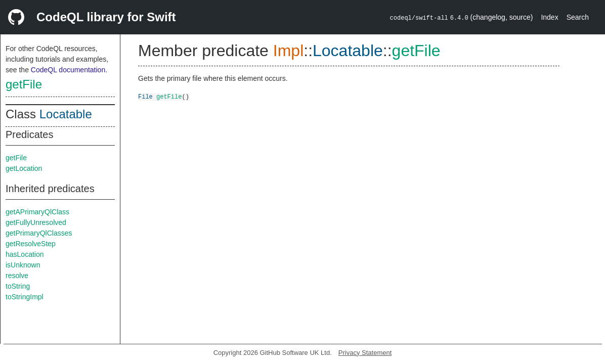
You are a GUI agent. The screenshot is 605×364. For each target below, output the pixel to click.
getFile (24, 84)
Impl (288, 51)
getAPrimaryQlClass (37, 212)
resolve (17, 276)
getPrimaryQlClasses (39, 233)
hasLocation (25, 254)
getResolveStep (31, 244)
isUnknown (23, 265)
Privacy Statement (365, 353)
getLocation (24, 168)
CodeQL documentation (68, 70)
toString (18, 286)
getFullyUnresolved (36, 222)
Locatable (66, 114)
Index (549, 17)
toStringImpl (25, 297)
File (145, 96)
